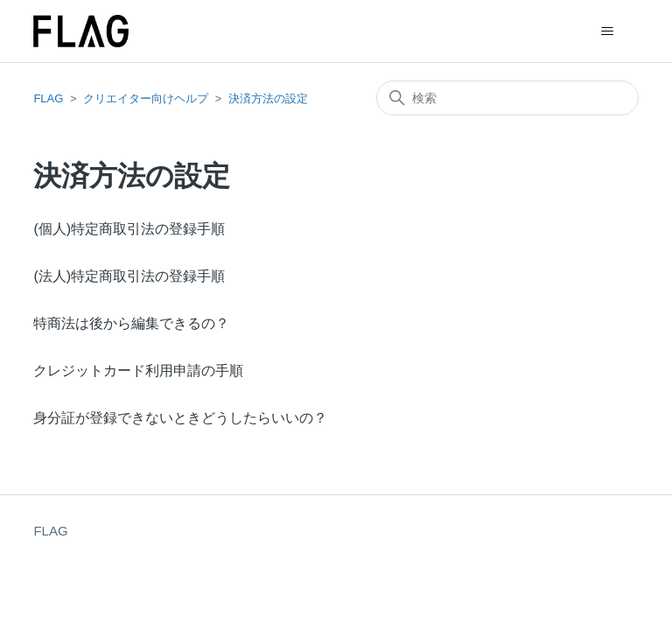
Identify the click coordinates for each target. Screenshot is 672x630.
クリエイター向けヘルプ (146, 98)
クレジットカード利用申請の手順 (138, 371)
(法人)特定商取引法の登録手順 (129, 276)
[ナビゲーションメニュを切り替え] (608, 31)
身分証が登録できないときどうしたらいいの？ (180, 418)
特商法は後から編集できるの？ (131, 323)
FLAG (48, 98)
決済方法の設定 (268, 98)
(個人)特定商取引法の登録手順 (129, 229)
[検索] (507, 98)
